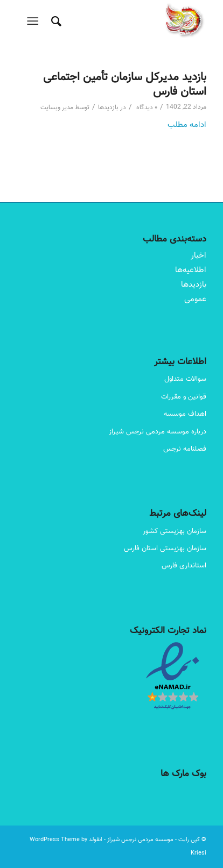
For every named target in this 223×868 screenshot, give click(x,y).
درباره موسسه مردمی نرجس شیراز (158, 432)
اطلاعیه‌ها (191, 270)
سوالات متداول (185, 379)
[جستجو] (55, 22)
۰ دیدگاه (146, 108)
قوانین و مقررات (184, 397)
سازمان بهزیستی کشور (175, 531)
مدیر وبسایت (57, 108)
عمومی (195, 299)
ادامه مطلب (187, 125)
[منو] (35, 22)
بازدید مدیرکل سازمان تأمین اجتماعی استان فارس (125, 84)
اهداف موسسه (185, 414)
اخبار (198, 256)
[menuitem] (55, 22)
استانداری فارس (184, 566)
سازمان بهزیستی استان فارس (165, 549)
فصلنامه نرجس (185, 449)
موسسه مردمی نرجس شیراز (140, 840)
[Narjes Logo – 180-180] (130, 22)
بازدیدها (108, 108)
